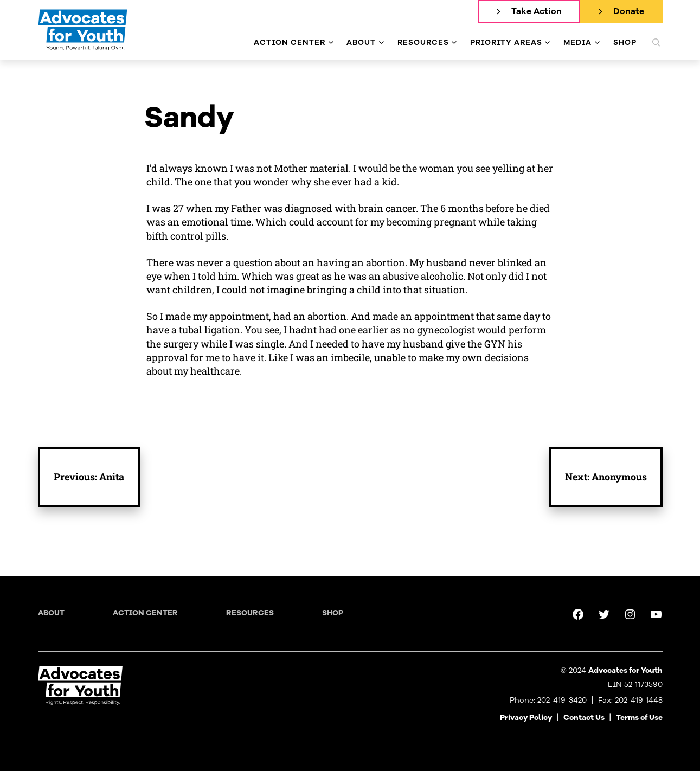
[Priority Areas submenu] (547, 43)
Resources (250, 613)
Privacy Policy (526, 718)
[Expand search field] (656, 42)
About (51, 613)
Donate (629, 11)
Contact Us (584, 718)
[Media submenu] (597, 43)
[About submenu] (381, 43)
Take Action (537, 11)
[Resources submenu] (454, 43)
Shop (333, 613)
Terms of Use (639, 718)
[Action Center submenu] (331, 43)
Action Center (145, 613)
